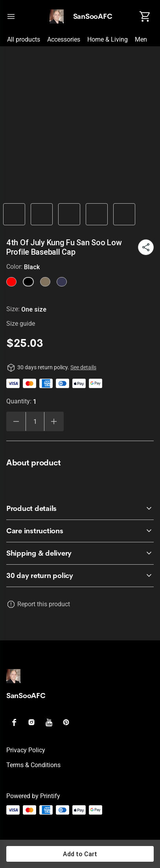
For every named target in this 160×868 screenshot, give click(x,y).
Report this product (44, 604)
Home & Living (108, 39)
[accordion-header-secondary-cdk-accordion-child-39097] (80, 531)
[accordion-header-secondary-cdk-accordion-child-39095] (80, 576)
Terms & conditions (33, 765)
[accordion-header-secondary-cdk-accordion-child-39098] (80, 553)
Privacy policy (26, 750)
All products (24, 39)
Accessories (64, 39)
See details (83, 367)
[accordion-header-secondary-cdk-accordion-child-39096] (80, 509)
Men (141, 39)
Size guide (21, 324)
